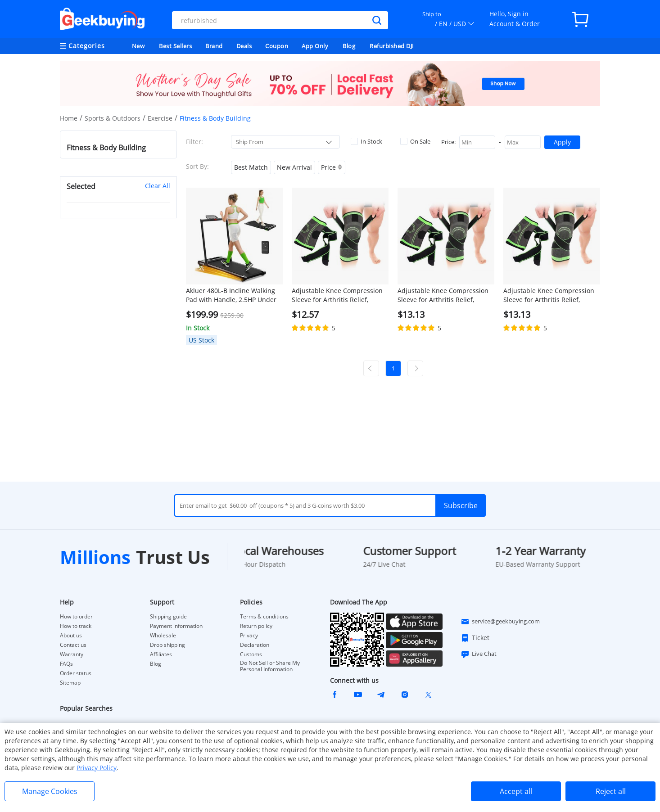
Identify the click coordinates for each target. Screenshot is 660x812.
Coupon (277, 46)
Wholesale (163, 636)
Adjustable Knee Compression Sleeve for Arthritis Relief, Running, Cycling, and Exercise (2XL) (549, 295)
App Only (315, 46)
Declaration (255, 645)
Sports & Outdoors (113, 118)
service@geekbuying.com (500, 622)
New (138, 46)
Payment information (176, 626)
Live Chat (479, 654)
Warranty (72, 654)
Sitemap (70, 683)
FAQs (66, 664)
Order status (76, 673)
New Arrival (294, 167)
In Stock (366, 141)
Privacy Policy (97, 768)
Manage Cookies (50, 791)
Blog (349, 46)
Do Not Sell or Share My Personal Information (270, 666)
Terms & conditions (264, 617)
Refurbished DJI (392, 46)
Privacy (249, 636)
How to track (76, 626)
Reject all (611, 791)
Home (69, 118)
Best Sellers (175, 46)
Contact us (73, 645)
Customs (251, 654)
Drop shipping (167, 645)
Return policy (256, 626)
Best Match (251, 167)
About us (71, 636)
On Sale (415, 141)
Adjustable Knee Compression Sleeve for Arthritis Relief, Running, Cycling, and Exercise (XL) (443, 295)
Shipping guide (168, 617)
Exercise (160, 118)
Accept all (516, 791)
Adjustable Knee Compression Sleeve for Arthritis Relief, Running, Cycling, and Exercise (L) (338, 295)
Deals (244, 46)
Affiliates (161, 654)
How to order (76, 617)
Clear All (158, 186)
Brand (214, 46)
